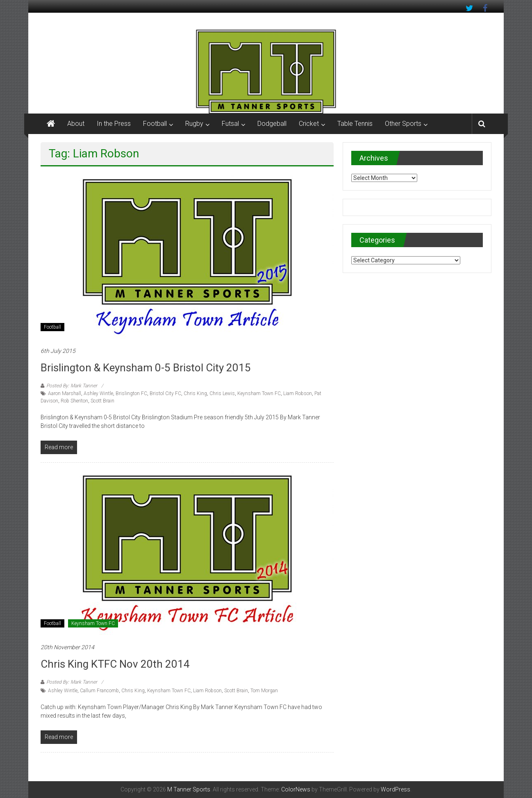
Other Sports (403, 124)
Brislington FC (131, 393)
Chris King (195, 393)
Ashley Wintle (98, 393)
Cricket (309, 124)
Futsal (230, 124)
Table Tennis (355, 124)
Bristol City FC (165, 393)
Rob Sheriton (74, 401)
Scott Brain (102, 401)
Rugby (194, 124)
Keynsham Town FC (259, 393)
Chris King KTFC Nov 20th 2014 (115, 664)
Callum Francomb (99, 691)
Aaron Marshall (65, 393)
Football (155, 124)
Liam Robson (298, 393)
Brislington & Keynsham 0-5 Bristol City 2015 (146, 368)
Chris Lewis (222, 393)
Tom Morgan (264, 691)
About (76, 124)
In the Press (114, 124)
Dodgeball (272, 124)
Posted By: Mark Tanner (72, 386)
